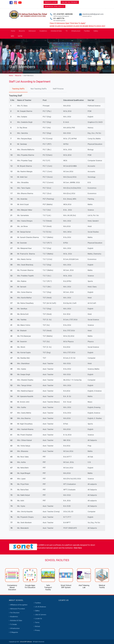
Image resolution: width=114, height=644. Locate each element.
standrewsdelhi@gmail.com (93, 14)
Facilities (87, 31)
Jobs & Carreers (41, 615)
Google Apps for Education (30, 586)
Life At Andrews (40, 607)
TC (67, 31)
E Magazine (14, 632)
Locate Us (38, 619)
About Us (22, 31)
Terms (37, 622)
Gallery (96, 31)
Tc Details (14, 624)
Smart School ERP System (66, 586)
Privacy (37, 630)
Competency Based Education (12, 587)
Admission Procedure (18, 609)
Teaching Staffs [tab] (18, 89)
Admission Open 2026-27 (54, 6)
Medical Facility (102, 586)
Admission (32, 31)
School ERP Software (26, 642)
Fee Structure (15, 613)
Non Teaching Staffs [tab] (39, 89)
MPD (12, 36)
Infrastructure (76, 31)
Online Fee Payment (70, 2)
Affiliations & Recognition (19, 605)
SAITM (20, 36)
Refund (37, 626)
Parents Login (51, 2)
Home (13, 31)
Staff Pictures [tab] (58, 89)
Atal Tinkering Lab (84, 586)
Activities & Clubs (56, 31)
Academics (43, 31)
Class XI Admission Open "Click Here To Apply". (76, 23)
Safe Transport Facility (48, 587)
